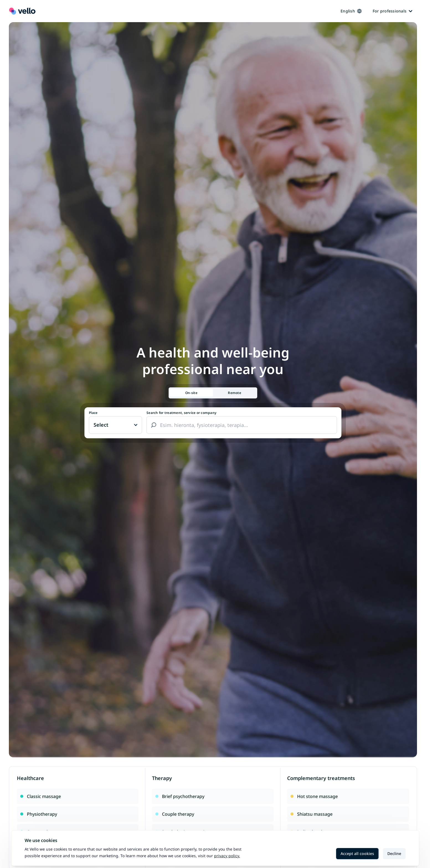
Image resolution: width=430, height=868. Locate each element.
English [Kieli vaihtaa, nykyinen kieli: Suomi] (351, 11)
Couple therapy (175, 814)
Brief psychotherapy (180, 796)
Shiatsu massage (311, 814)
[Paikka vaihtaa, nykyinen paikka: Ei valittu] (115, 425)
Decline (394, 853)
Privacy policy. (227, 856)
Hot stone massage (314, 796)
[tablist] (213, 393)
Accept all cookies (357, 853)
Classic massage (41, 796)
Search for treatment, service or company (181, 413)
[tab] (191, 393)
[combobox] (242, 425)
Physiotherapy (39, 814)
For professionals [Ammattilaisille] (392, 11)
